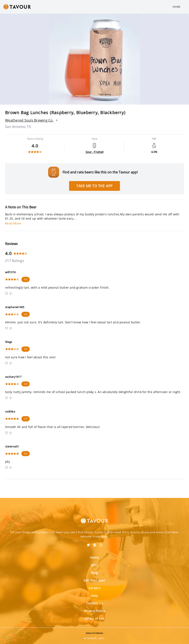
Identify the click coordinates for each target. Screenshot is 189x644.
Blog (94, 573)
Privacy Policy (95, 611)
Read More (13, 223)
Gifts (95, 565)
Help (94, 596)
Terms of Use (94, 618)
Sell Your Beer (94, 580)
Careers (95, 588)
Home (177, 7)
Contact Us (95, 603)
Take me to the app (94, 186)
